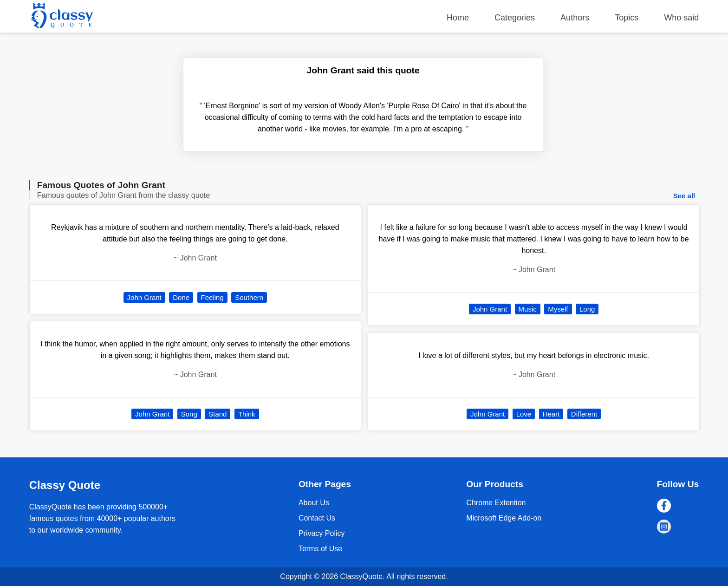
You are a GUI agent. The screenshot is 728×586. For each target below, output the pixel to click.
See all (684, 196)
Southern (249, 297)
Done (181, 297)
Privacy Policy (322, 533)
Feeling (212, 297)
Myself (558, 309)
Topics (627, 18)
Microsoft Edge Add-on (504, 518)
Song (189, 414)
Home (458, 18)
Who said (681, 18)
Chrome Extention (496, 503)
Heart (551, 414)
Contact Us (317, 518)
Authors (575, 18)
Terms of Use (320, 549)
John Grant (144, 297)
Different (584, 414)
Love (524, 414)
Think (247, 414)
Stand (218, 414)
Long (587, 309)
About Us (314, 503)
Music (528, 309)
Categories (515, 18)
